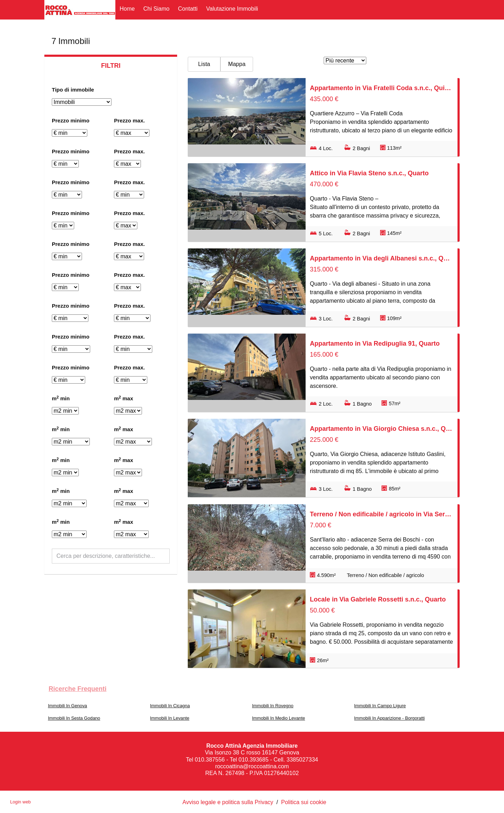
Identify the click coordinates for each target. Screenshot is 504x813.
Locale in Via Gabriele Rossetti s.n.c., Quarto (378, 599)
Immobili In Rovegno (273, 706)
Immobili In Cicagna (170, 706)
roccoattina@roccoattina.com (252, 766)
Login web (20, 802)
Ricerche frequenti (78, 689)
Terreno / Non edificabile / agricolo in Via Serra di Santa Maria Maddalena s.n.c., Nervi (382, 514)
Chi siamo (157, 9)
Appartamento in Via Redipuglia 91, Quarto (375, 344)
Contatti (188, 9)
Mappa (237, 64)
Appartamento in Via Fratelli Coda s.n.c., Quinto (382, 88)
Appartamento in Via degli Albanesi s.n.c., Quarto (382, 258)
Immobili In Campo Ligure (380, 706)
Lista (204, 64)
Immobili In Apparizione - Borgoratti (390, 718)
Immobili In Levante (170, 718)
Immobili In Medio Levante (278, 718)
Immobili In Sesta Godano (74, 718)
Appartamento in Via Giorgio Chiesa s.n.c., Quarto (382, 429)
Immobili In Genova (67, 706)
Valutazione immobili (232, 9)
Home (127, 9)
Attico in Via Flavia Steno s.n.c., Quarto (369, 173)
